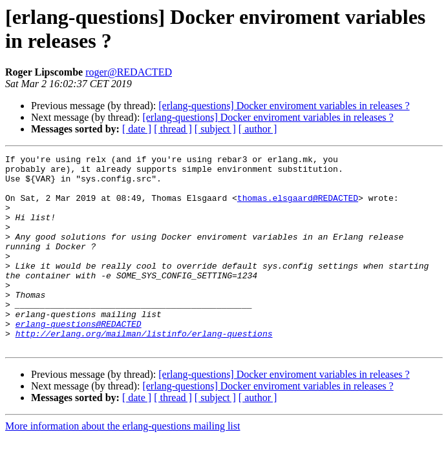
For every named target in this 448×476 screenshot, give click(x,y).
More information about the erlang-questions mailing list (123, 465)
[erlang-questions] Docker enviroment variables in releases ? (284, 106)
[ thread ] (173, 129)
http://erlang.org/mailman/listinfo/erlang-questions (144, 370)
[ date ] (137, 129)
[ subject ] (215, 129)
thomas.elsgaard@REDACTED (298, 207)
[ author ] (258, 129)
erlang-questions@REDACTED (79, 358)
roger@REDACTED (129, 72)
